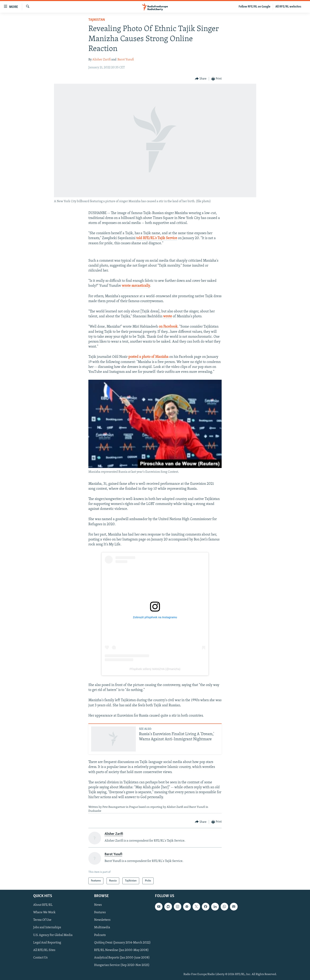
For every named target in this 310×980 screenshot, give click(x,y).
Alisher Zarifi (102, 60)
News (98, 905)
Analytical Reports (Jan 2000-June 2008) (122, 958)
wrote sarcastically (136, 286)
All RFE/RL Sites (44, 950)
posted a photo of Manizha (148, 357)
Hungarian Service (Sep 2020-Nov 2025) (122, 965)
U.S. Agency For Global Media (53, 935)
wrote (168, 316)
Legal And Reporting (47, 943)
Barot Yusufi (126, 60)
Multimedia (102, 928)
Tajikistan (97, 20)
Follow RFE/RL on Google (255, 7)
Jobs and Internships (47, 928)
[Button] (201, 79)
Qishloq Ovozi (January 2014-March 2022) (122, 943)
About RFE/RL (43, 905)
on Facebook (168, 327)
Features (100, 913)
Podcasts (100, 935)
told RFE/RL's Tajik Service (157, 238)
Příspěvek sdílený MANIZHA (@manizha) (155, 669)
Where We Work (44, 913)
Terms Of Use (42, 920)
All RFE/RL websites (288, 7)
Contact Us (40, 958)
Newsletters (102, 920)
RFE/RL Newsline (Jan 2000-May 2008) (121, 950)
